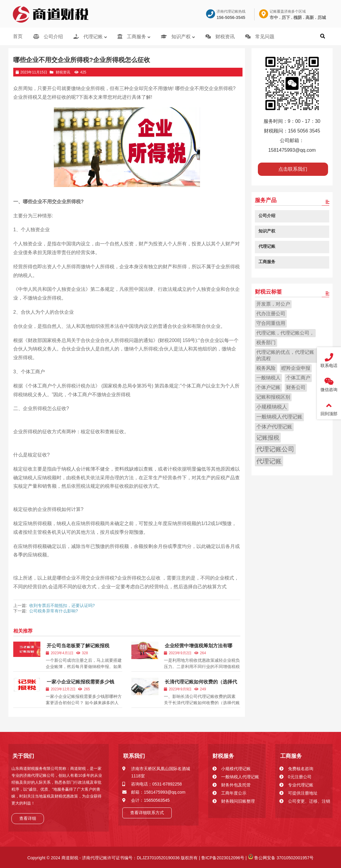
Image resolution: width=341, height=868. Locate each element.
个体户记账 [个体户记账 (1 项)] (268, 387)
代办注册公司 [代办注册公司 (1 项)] (271, 314)
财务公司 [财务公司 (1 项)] (296, 387)
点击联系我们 (293, 169)
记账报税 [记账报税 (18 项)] (268, 437)
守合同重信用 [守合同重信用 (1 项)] (271, 323)
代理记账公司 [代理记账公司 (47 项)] (275, 449)
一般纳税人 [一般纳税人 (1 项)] (268, 378)
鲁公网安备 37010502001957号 (281, 858)
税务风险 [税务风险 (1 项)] (266, 368)
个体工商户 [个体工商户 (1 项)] (298, 378)
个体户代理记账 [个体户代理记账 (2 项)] (274, 427)
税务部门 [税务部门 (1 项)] (266, 342)
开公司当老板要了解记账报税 (78, 646)
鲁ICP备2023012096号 (222, 858)
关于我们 (23, 756)
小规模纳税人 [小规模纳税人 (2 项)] (272, 407)
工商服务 (291, 756)
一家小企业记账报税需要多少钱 (80, 682)
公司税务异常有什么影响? (54, 611)
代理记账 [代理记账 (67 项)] (269, 461)
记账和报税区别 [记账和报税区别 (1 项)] (273, 397)
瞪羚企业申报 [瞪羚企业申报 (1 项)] (296, 368)
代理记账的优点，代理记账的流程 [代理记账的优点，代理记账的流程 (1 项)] (285, 355)
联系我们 (134, 756)
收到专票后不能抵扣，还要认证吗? (62, 605)
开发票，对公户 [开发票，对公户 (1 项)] (273, 304)
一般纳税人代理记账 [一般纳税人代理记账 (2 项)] (279, 417)
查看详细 (28, 818)
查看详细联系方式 (147, 813)
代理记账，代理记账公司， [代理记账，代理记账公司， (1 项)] (285, 333)
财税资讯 (63, 72)
